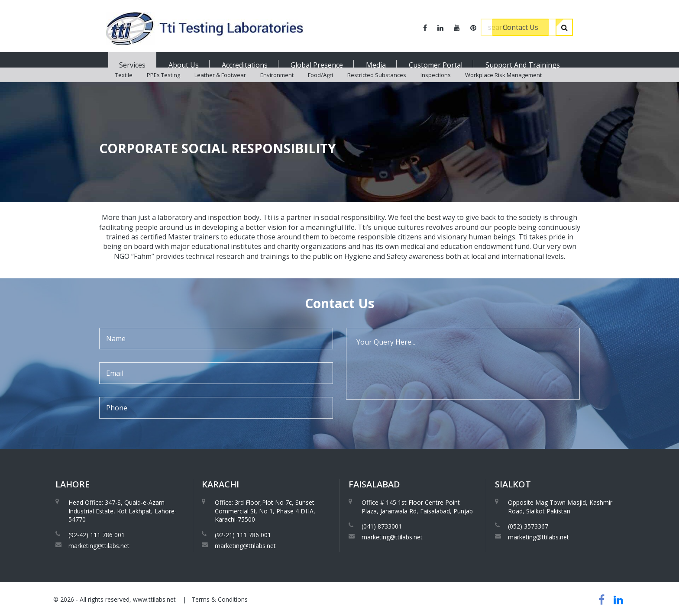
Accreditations (245, 65)
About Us (184, 65)
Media (376, 65)
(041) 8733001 (382, 526)
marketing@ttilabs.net (99, 546)
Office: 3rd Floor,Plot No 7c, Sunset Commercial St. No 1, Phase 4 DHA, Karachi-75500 (265, 511)
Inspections (436, 87)
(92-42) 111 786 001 (97, 535)
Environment (277, 87)
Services (132, 65)
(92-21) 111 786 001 (243, 535)
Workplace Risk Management (503, 87)
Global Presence (317, 65)
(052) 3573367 (528, 526)
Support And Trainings (523, 65)
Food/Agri (320, 87)
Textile (124, 87)
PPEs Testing (163, 87)
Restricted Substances (377, 87)
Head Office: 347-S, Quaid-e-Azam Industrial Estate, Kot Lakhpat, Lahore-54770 (123, 511)
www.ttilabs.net (154, 599)
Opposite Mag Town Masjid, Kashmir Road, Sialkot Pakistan (560, 507)
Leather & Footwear (220, 87)
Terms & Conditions (220, 599)
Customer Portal (436, 65)
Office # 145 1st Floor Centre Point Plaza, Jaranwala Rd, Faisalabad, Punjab (417, 507)
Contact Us (521, 27)
